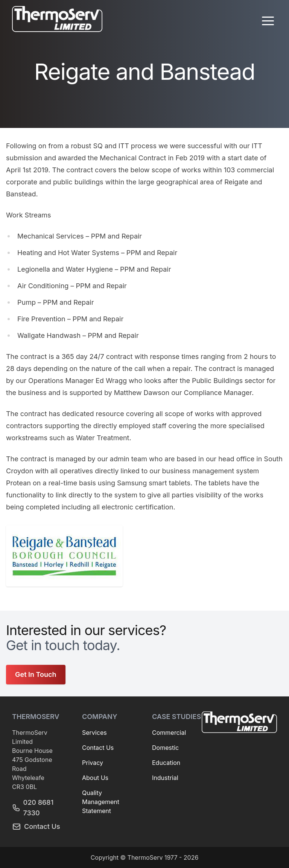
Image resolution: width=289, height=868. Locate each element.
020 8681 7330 (33, 808)
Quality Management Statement (101, 802)
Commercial (169, 733)
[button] (268, 21)
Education (166, 763)
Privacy (93, 763)
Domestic (165, 748)
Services (94, 733)
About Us (95, 778)
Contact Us (36, 827)
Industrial (165, 778)
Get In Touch (36, 674)
